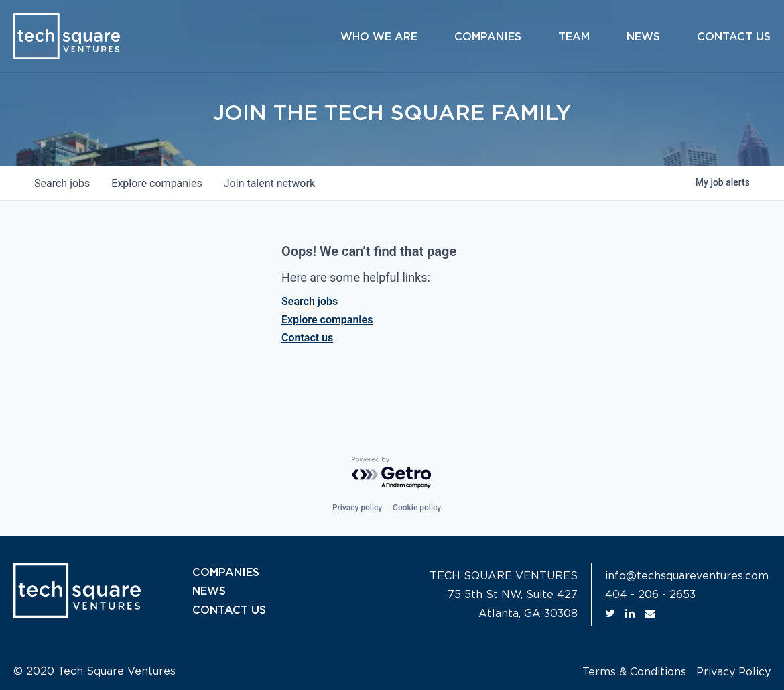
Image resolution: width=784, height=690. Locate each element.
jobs (62, 183)
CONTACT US (229, 610)
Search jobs (310, 301)
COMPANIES (226, 573)
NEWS (209, 591)
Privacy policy (357, 508)
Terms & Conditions (634, 672)
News (643, 37)
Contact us (307, 338)
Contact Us (734, 37)
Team (574, 37)
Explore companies (327, 320)
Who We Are (379, 37)
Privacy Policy (733, 672)
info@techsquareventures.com (687, 576)
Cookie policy (417, 508)
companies (156, 183)
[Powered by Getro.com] (392, 473)
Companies (488, 37)
